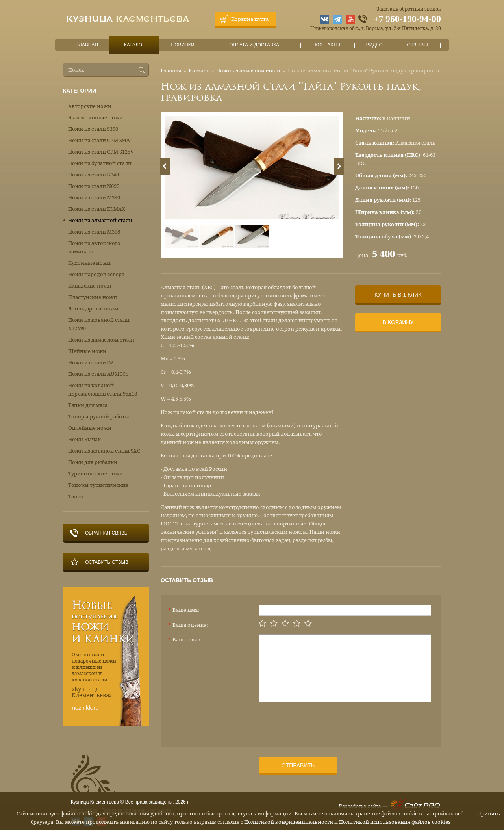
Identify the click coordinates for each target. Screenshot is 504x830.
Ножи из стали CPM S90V (100, 140)
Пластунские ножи (93, 297)
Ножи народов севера (96, 274)
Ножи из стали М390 (94, 198)
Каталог (134, 45)
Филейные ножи (90, 428)
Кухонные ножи (89, 263)
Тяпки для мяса (88, 405)
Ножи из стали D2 (91, 363)
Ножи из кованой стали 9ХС (104, 451)
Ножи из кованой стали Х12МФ (99, 324)
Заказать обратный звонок (409, 9)
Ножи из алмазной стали (248, 71)
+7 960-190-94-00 (408, 19)
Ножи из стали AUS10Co (98, 374)
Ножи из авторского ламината (94, 247)
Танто (76, 497)
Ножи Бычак (84, 439)
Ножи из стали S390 (93, 129)
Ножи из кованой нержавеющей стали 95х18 (103, 390)
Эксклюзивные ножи (95, 118)
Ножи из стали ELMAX (97, 209)
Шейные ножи (87, 351)
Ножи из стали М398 (94, 232)
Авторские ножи (90, 106)
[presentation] (319, 721)
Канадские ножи (90, 286)
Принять (489, 814)
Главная (87, 45)
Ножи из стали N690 (94, 186)
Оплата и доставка (254, 45)
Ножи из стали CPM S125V (101, 152)
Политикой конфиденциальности (289, 822)
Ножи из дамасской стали (101, 340)
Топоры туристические (98, 485)
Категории (80, 91)
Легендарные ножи (93, 309)
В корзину (398, 322)
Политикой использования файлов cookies (395, 822)
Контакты (327, 45)
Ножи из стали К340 (94, 175)
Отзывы (418, 45)
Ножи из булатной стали (100, 163)
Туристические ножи (95, 474)
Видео (374, 45)
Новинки (183, 45)
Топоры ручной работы (99, 417)
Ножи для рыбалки (93, 462)
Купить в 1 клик (398, 295)
